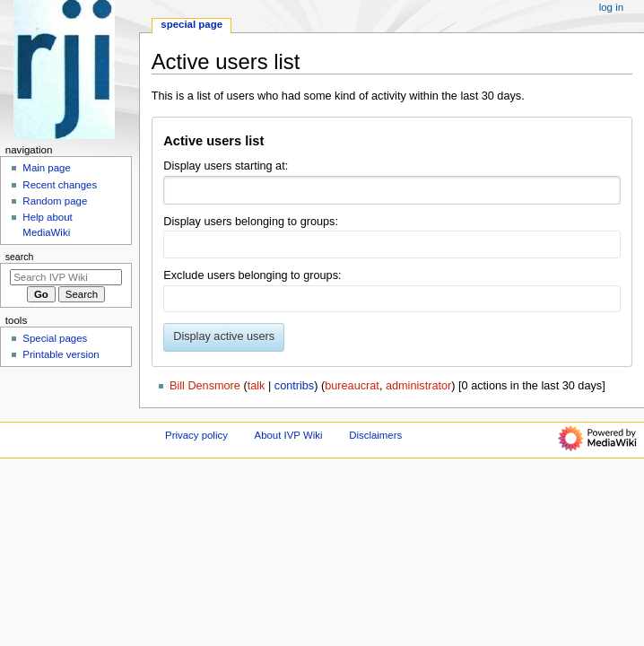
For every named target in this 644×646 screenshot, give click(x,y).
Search (20, 257)
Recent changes (60, 185)
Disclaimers (375, 435)
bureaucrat (352, 386)
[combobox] (392, 190)
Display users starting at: (226, 166)
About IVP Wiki (289, 435)
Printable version (61, 354)
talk (257, 386)
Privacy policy (196, 435)
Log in (611, 7)
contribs (294, 386)
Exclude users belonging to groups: (252, 275)
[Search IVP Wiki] (66, 277)
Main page (47, 168)
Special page (191, 24)
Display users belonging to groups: (251, 222)
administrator (418, 386)
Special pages (55, 338)
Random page (55, 201)
